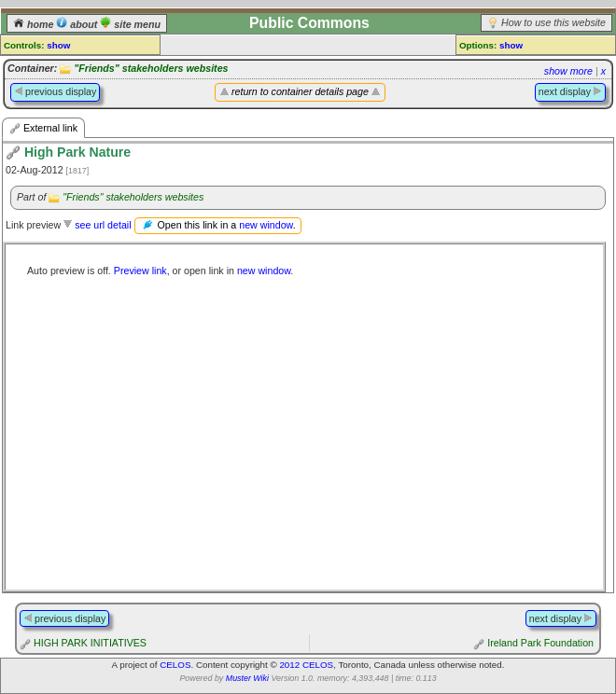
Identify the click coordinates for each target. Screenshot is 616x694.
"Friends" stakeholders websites (151, 68)
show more (568, 71)
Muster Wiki (247, 678)
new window (266, 225)
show (58, 45)
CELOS (175, 665)
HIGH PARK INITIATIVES (90, 643)
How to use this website (553, 22)
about (78, 24)
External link (43, 128)
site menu (130, 24)
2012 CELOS (306, 665)
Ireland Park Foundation (540, 643)
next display (570, 91)
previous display (55, 91)
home (35, 24)
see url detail (103, 225)
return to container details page (300, 91)
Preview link (140, 271)
